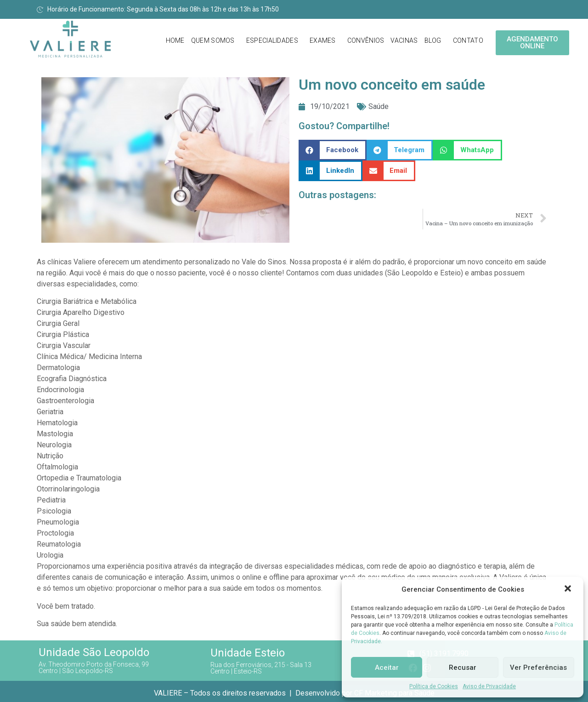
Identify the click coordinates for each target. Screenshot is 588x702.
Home (175, 40)
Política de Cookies (434, 686)
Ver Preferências (538, 668)
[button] (569, 589)
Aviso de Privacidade (489, 686)
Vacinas (404, 40)
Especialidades (272, 40)
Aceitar (387, 668)
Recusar (463, 668)
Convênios (366, 40)
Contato (468, 40)
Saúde (379, 106)
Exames (323, 40)
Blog (433, 40)
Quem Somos (213, 40)
